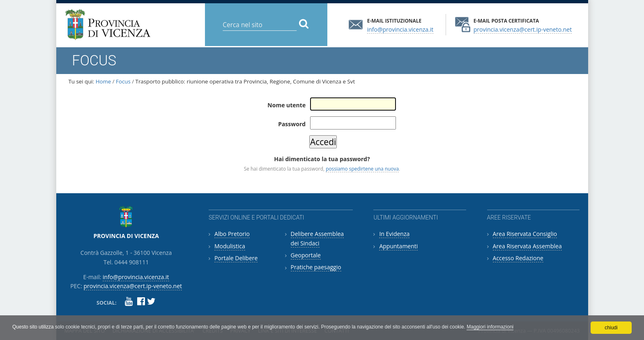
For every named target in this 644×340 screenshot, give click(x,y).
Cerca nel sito (222, 18)
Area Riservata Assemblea (527, 246)
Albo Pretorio (232, 234)
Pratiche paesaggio (316, 267)
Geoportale (306, 255)
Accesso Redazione (518, 258)
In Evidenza (394, 234)
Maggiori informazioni (490, 327)
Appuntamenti (398, 246)
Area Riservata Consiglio (525, 234)
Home (103, 81)
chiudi (611, 328)
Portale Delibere (236, 258)
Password (292, 124)
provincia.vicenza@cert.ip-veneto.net (523, 29)
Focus (123, 81)
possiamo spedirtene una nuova (362, 169)
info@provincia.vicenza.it (400, 29)
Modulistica (230, 246)
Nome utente (286, 105)
